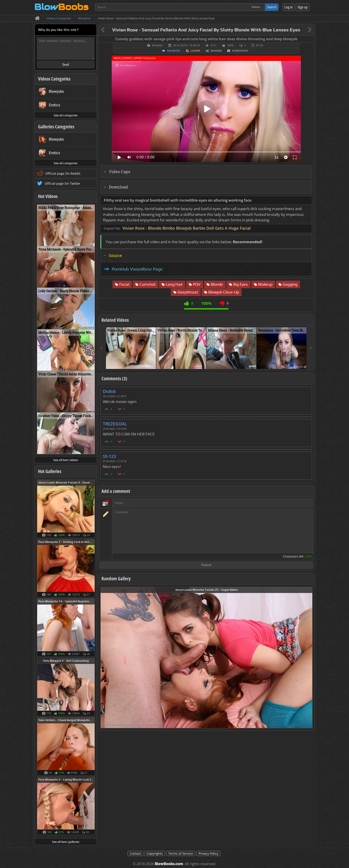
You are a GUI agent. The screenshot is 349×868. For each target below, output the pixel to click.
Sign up (303, 7)
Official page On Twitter (63, 183)
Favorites (174, 51)
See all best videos (66, 460)
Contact (135, 853)
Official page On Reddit (63, 173)
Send (66, 65)
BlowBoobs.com (169, 864)
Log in (289, 7)
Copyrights (155, 853)
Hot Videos (48, 196)
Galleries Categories (56, 127)
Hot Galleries (50, 471)
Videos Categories (54, 79)
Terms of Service (181, 853)
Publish (206, 565)
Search (272, 7)
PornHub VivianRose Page (137, 269)
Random (216, 51)
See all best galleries (66, 842)
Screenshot (240, 51)
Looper (195, 51)
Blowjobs (157, 45)
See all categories (66, 115)
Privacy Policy (208, 853)
